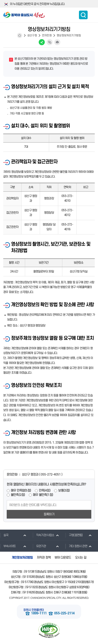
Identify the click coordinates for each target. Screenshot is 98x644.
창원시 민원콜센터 (34, 610)
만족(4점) (45, 491)
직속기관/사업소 (43, 535)
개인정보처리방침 (22, 558)
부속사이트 (8, 546)
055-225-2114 (64, 613)
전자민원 (47, 35)
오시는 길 (81, 558)
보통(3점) (64, 491)
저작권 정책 (44, 558)
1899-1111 (39, 613)
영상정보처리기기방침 (69, 35)
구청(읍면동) (74, 535)
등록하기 (49, 514)
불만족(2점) (18, 495)
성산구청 (32, 35)
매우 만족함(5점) (21, 491)
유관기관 (39, 546)
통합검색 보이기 (83, 15)
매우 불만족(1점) (43, 495)
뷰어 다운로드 (63, 558)
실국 (4, 535)
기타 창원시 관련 (76, 546)
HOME (20, 35)
